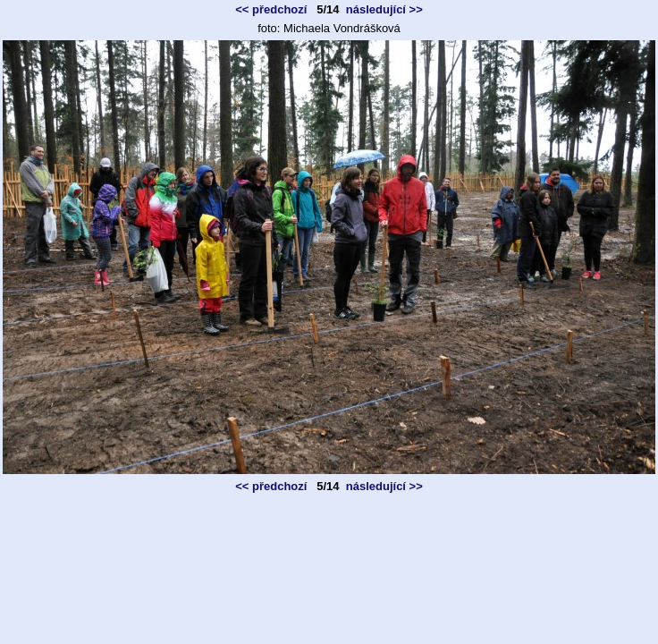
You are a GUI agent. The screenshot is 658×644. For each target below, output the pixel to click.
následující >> (384, 9)
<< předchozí (271, 9)
